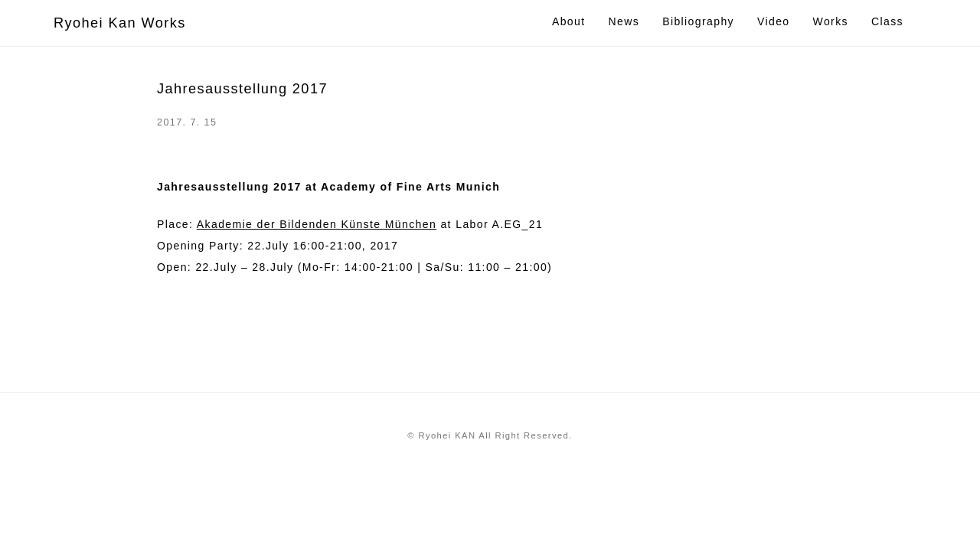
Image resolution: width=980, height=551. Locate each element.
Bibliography (698, 21)
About (569, 21)
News (624, 21)
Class (887, 21)
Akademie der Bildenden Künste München (317, 224)
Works (831, 21)
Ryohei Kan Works (120, 23)
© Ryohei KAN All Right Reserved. (490, 435)
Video (774, 21)
